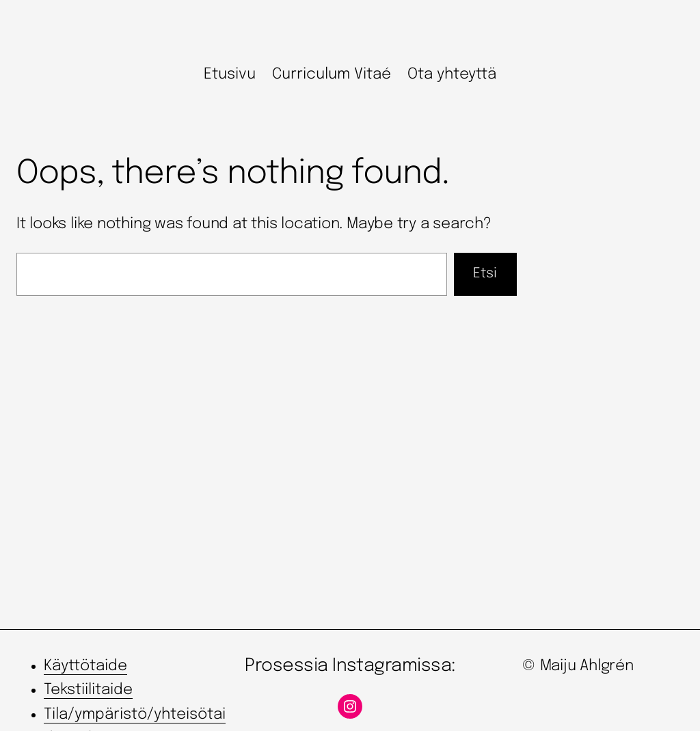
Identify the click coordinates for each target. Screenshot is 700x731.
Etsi (485, 274)
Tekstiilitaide (88, 690)
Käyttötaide (85, 666)
